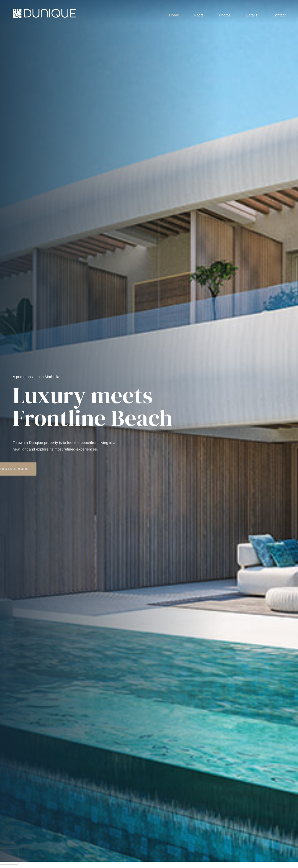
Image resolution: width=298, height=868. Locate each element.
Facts (199, 14)
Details (251, 14)
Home (174, 14)
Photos (225, 14)
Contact (279, 14)
